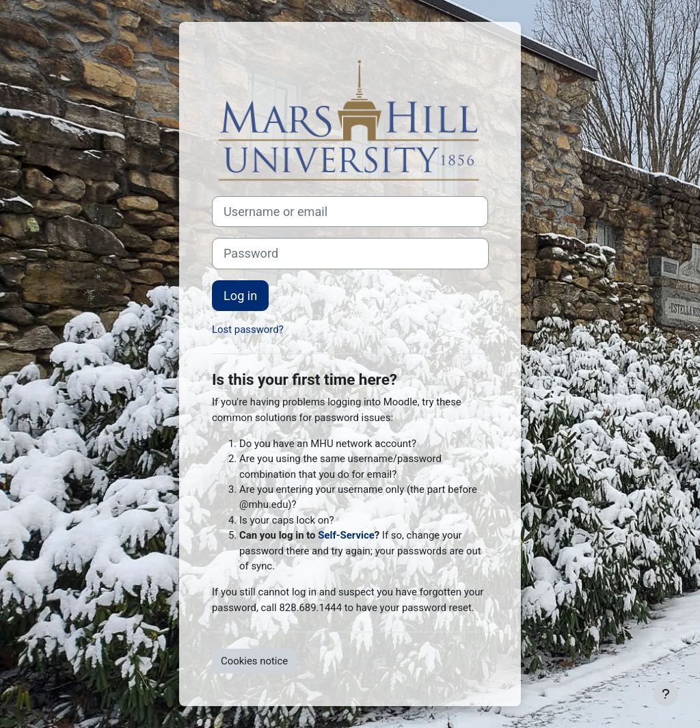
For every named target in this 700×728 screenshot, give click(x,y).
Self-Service (346, 535)
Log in (240, 296)
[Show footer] (666, 694)
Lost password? (248, 329)
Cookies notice (254, 661)
